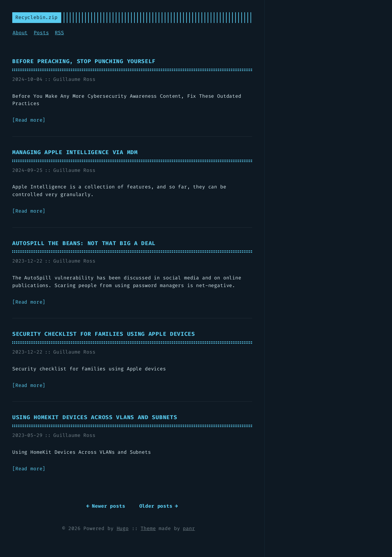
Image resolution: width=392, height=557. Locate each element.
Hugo (123, 528)
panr (189, 528)
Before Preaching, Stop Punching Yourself (84, 61)
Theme (148, 528)
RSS (59, 33)
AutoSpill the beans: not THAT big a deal (84, 243)
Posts (41, 33)
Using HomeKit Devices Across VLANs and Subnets (95, 417)
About (20, 33)
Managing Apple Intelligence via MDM (75, 152)
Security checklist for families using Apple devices (104, 334)
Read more (29, 120)
